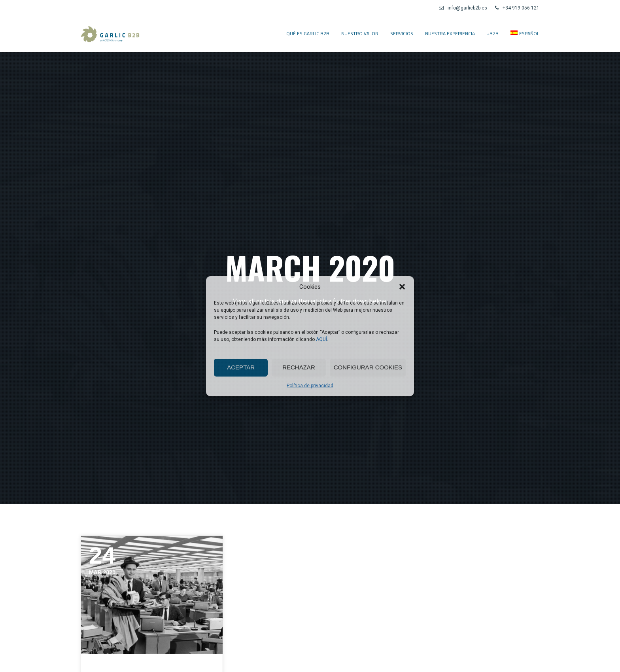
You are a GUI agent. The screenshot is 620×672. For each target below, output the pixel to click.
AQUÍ (321, 339)
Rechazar (299, 367)
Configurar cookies (368, 367)
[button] (402, 287)
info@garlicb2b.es (463, 8)
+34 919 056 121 (517, 8)
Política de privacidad (310, 386)
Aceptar (241, 367)
